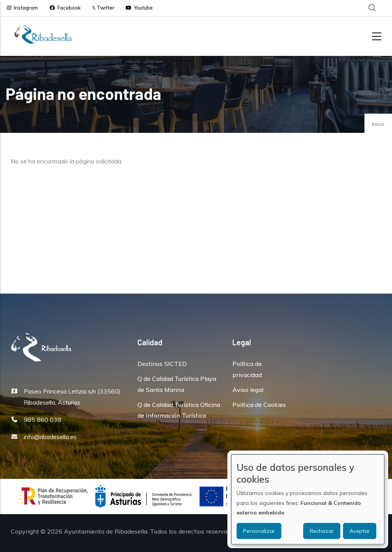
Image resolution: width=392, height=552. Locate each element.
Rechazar (322, 531)
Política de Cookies (259, 405)
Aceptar (360, 531)
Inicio (378, 124)
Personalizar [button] (259, 531)
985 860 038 (42, 420)
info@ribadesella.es (50, 437)
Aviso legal (248, 390)
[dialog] (308, 499)
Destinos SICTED (162, 364)
